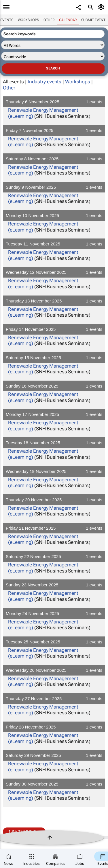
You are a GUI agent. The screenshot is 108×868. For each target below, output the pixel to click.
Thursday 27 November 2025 (54, 699)
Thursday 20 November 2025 (54, 500)
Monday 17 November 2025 (54, 414)
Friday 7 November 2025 (54, 130)
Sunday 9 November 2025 (54, 187)
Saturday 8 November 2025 (54, 159)
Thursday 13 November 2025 (54, 301)
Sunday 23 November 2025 (54, 585)
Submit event (93, 20)
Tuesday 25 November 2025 (54, 642)
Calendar (68, 20)
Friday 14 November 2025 (54, 329)
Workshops (28, 20)
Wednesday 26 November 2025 (54, 670)
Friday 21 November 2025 (54, 528)
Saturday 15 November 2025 (54, 358)
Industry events (45, 82)
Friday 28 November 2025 (54, 727)
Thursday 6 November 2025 (54, 102)
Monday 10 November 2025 (54, 215)
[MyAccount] (102, 7)
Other (49, 20)
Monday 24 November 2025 (54, 613)
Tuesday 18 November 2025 (54, 443)
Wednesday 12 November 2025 (54, 272)
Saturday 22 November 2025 (54, 556)
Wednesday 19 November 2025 (54, 471)
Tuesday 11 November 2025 (54, 244)
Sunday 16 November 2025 (54, 386)
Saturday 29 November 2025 (54, 755)
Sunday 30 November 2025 (54, 784)
